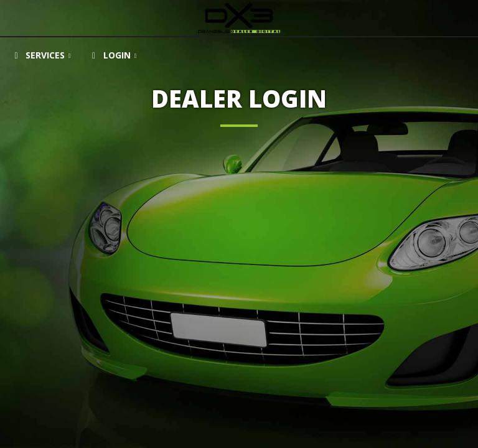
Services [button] (36, 55)
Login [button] (108, 55)
